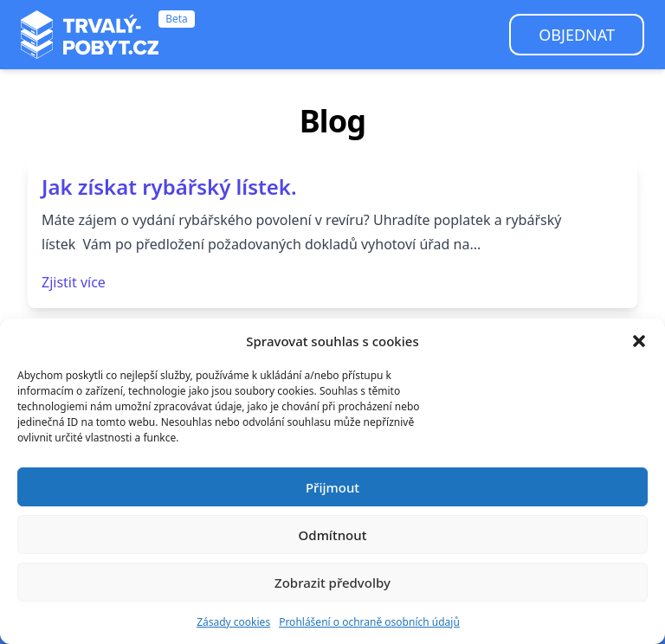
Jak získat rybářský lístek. (169, 187)
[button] (639, 341)
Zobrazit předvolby (332, 583)
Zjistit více (74, 282)
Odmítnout (333, 535)
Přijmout (332, 487)
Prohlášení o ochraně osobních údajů (369, 622)
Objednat (577, 35)
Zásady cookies (233, 622)
